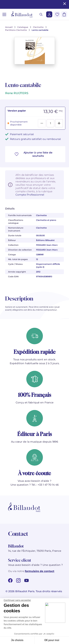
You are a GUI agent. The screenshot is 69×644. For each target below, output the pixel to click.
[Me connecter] (49, 14)
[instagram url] (18, 580)
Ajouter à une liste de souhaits (34, 154)
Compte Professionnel (30, 195)
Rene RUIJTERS (17, 93)
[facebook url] (10, 580)
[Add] (59, 123)
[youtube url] (26, 580)
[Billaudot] (22, 14)
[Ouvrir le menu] (4, 14)
